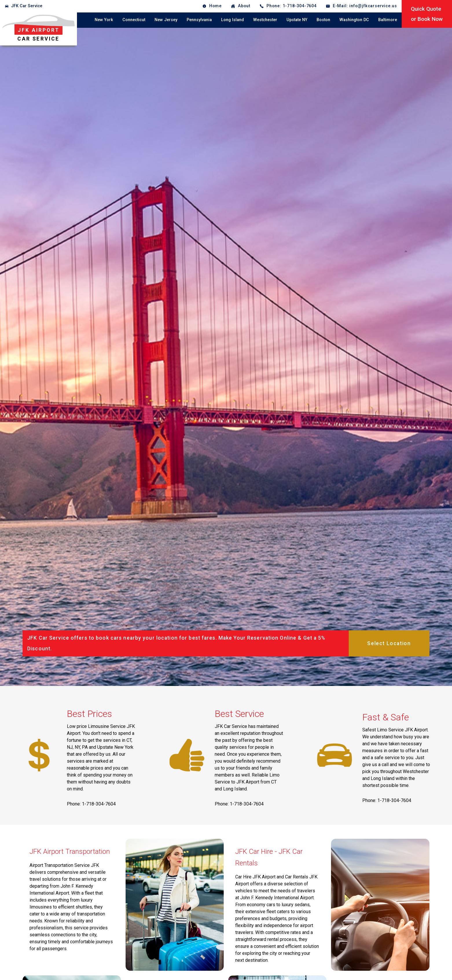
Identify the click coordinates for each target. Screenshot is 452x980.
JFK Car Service (27, 6)
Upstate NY (297, 20)
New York (104, 20)
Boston (323, 20)
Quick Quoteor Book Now (427, 14)
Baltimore (388, 20)
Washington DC (354, 20)
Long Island (233, 20)
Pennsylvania (199, 20)
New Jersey (166, 20)
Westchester (265, 20)
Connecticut (134, 20)
